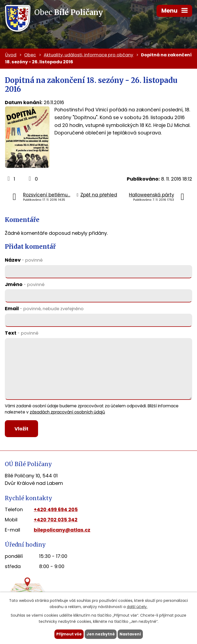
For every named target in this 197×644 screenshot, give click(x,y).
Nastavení (130, 634)
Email (44, 308)
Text (22, 333)
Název (24, 260)
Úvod (11, 55)
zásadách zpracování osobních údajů (67, 412)
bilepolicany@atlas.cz (62, 530)
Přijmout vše (69, 634)
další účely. (137, 607)
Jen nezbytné (101, 634)
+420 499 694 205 (56, 509)
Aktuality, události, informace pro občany (88, 55)
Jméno (25, 284)
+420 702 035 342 (56, 520)
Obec (30, 55)
